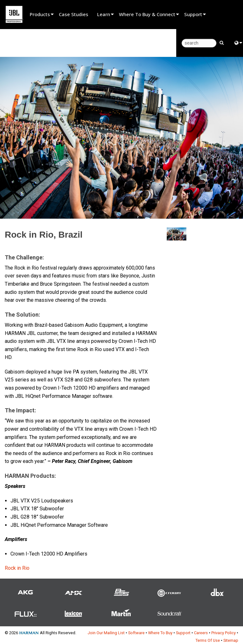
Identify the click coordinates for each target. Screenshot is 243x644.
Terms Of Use (208, 640)
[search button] (222, 42)
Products (40, 14)
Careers (201, 633)
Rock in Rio (17, 568)
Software (136, 633)
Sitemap (231, 640)
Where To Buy (160, 633)
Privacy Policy (224, 633)
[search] (199, 43)
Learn (104, 14)
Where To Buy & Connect (147, 14)
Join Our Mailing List (106, 633)
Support (193, 14)
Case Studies (74, 14)
